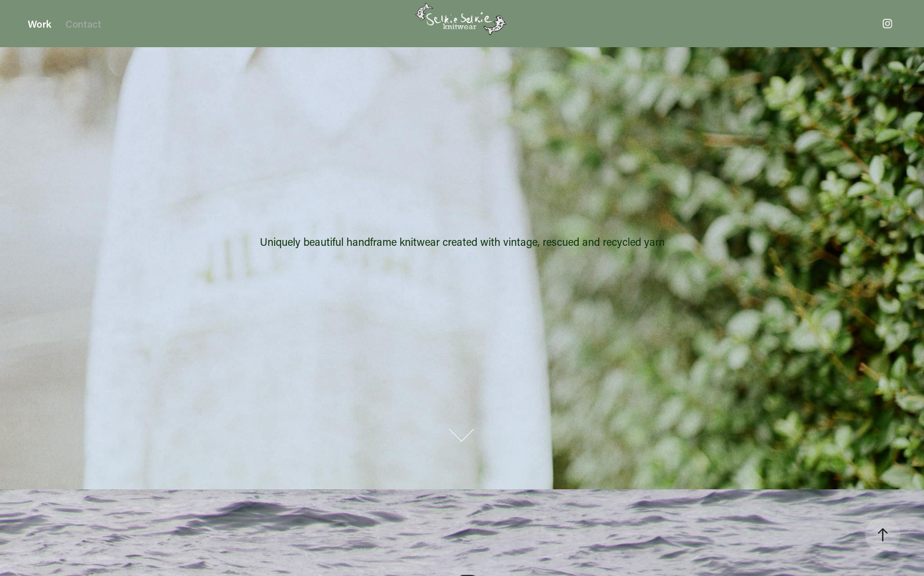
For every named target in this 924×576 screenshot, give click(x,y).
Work (39, 24)
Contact (83, 24)
